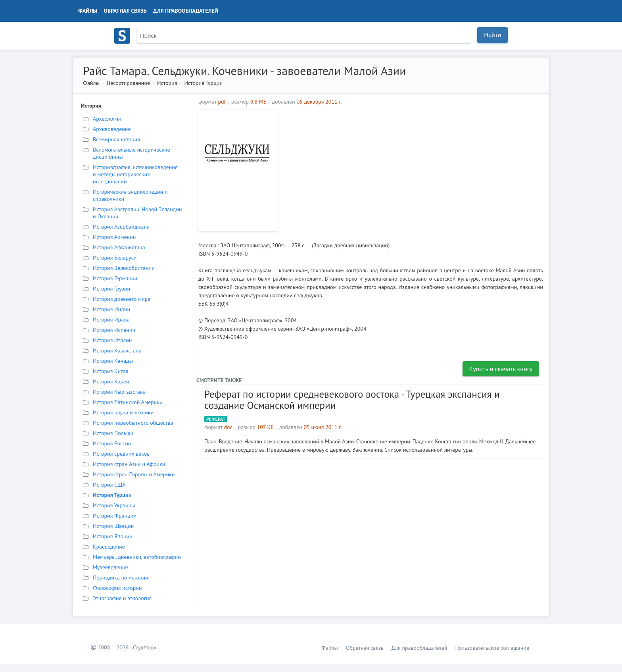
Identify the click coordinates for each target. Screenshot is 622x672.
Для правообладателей (186, 11)
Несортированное (128, 83)
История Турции (203, 83)
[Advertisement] (412, 165)
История (167, 83)
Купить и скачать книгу (501, 369)
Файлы (88, 11)
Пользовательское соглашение (492, 648)
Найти (492, 35)
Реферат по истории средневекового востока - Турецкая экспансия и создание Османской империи (352, 400)
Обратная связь (125, 11)
